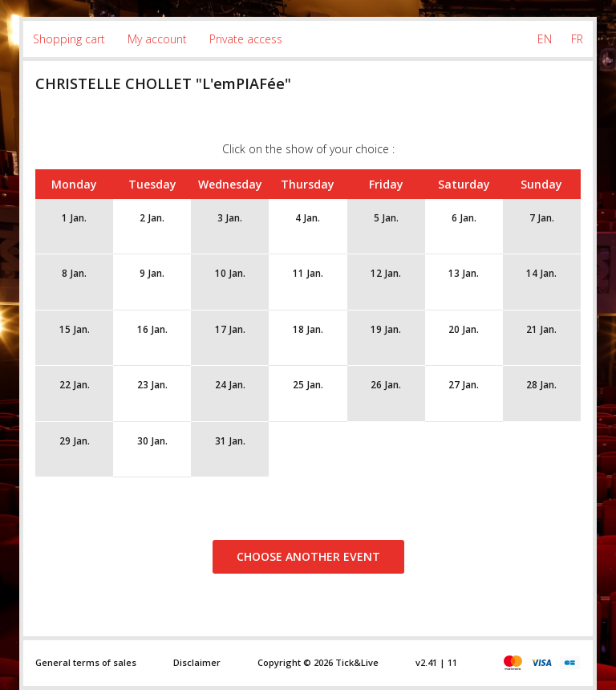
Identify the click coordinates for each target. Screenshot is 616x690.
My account (157, 39)
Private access (246, 39)
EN (545, 39)
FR (577, 39)
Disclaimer (197, 662)
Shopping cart (69, 39)
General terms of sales (86, 662)
